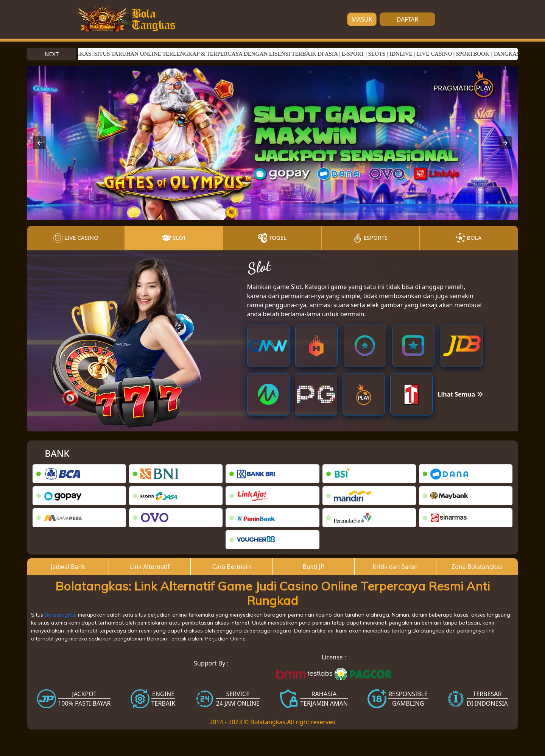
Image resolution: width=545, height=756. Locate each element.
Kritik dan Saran (395, 567)
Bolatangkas (61, 615)
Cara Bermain (232, 567)
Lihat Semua (460, 394)
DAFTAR (408, 19)
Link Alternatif (150, 567)
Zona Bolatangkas (477, 567)
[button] (40, 143)
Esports (370, 238)
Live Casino (76, 238)
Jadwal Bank (68, 567)
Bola (469, 238)
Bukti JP (314, 567)
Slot (174, 238)
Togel (272, 238)
